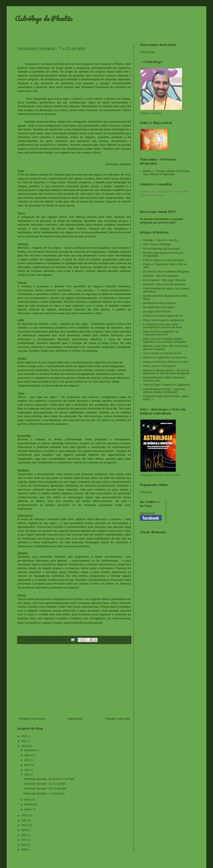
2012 (25, 835)
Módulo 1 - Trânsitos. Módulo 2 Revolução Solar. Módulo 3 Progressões (166, 173)
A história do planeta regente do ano (163, 316)
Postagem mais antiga (118, 719)
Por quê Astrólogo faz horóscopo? (162, 249)
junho (28, 765)
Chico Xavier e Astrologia (157, 244)
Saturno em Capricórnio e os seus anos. (165, 357)
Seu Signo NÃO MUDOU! (157, 312)
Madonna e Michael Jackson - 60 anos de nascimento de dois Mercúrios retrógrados (166, 372)
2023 (25, 736)
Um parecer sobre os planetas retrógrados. (167, 272)
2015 (25, 830)
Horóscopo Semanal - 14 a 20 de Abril (45, 789)
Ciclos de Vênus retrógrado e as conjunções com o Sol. (161, 333)
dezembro (30, 750)
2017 (25, 820)
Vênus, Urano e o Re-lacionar (159, 366)
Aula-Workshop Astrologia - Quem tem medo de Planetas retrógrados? (164, 391)
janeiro (28, 809)
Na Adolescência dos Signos (159, 307)
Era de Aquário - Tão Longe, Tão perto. (165, 280)
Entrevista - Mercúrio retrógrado (160, 276)
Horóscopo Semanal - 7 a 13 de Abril (44, 794)
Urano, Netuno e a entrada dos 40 (162, 353)
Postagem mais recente (32, 719)
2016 (25, 825)
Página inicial (75, 719)
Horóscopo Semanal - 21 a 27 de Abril (45, 784)
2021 (25, 741)
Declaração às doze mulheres (159, 303)
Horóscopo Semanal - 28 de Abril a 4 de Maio (49, 779)
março (28, 800)
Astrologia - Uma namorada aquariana (164, 284)
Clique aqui (146, 492)
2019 (25, 746)
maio (27, 770)
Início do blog (147, 52)
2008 (25, 850)
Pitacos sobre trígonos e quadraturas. (164, 320)
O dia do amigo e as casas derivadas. (164, 260)
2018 (25, 815)
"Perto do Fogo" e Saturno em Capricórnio (166, 385)
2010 (25, 845)
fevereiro (30, 804)
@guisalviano (147, 513)
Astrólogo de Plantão (44, 18)
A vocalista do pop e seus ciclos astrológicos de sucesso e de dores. (163, 326)
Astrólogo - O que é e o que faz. (161, 240)
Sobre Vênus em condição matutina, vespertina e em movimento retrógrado (164, 340)
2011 (25, 840)
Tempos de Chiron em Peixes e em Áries (165, 362)
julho (27, 760)
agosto (28, 755)
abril (27, 775)
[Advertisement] (74, 683)
